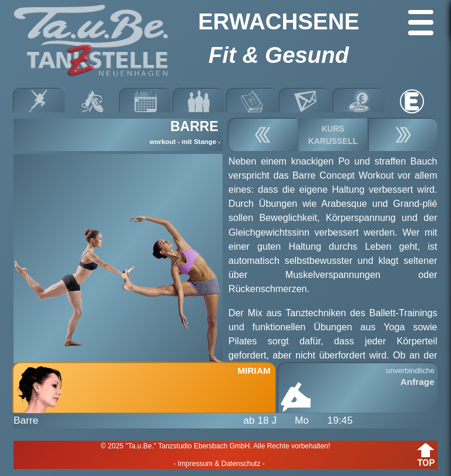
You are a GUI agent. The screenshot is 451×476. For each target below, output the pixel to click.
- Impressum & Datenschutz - (219, 464)
